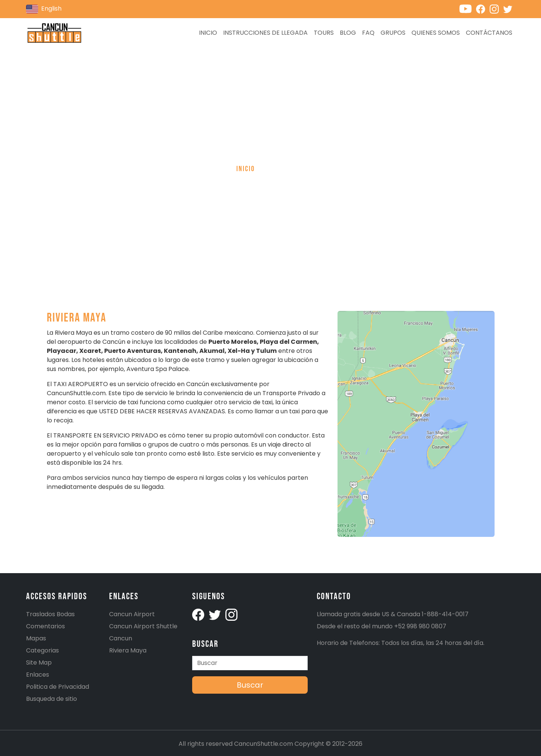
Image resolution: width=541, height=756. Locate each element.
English (44, 9)
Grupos (393, 33)
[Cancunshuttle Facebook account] (483, 9)
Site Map (39, 662)
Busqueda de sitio (52, 699)
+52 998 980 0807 (420, 626)
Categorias (42, 650)
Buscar (250, 685)
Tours (324, 33)
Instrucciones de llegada (265, 33)
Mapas (36, 638)
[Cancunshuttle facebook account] (199, 614)
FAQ (368, 33)
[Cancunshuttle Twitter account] (509, 9)
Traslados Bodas (50, 614)
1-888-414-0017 (445, 614)
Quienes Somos (436, 33)
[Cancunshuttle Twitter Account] (216, 614)
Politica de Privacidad (58, 687)
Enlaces (38, 675)
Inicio (208, 33)
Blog (348, 33)
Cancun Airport (132, 614)
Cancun (121, 638)
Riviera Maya (128, 650)
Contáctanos (489, 33)
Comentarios (45, 626)
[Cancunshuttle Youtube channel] (468, 9)
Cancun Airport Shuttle (143, 626)
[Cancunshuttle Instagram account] (496, 9)
